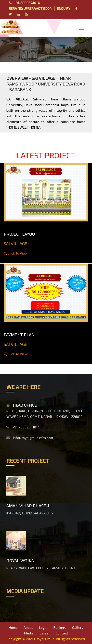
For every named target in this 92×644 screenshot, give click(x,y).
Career (45, 633)
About (28, 627)
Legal (43, 627)
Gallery (78, 627)
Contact (62, 633)
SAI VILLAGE (15, 243)
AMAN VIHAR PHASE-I (28, 506)
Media (29, 633)
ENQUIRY (64, 8)
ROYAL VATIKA (20, 560)
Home (13, 627)
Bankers (60, 627)
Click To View (16, 253)
